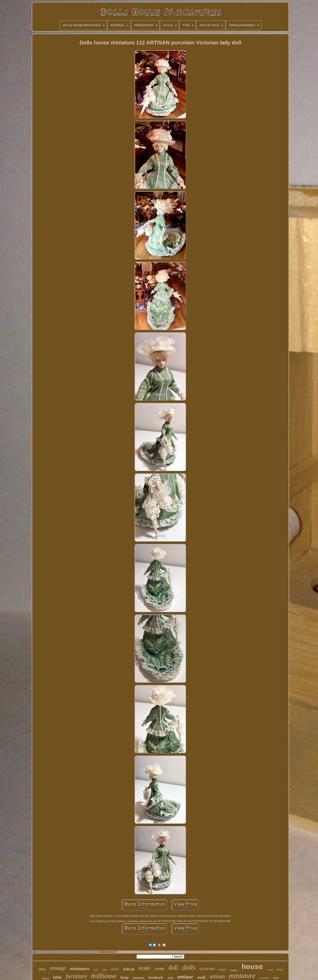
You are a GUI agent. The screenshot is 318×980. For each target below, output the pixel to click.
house (252, 967)
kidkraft (129, 969)
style (170, 978)
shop (42, 969)
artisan (217, 976)
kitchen (46, 978)
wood (270, 970)
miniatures (80, 969)
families (234, 970)
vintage (58, 968)
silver (115, 969)
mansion (139, 978)
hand (280, 970)
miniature (242, 976)
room (159, 968)
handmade (156, 977)
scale (144, 968)
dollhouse (104, 976)
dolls (189, 967)
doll (173, 968)
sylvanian (264, 978)
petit (96, 970)
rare (105, 969)
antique (185, 977)
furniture (76, 976)
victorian (207, 969)
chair (276, 978)
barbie (223, 970)
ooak (201, 977)
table (57, 977)
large (125, 977)
